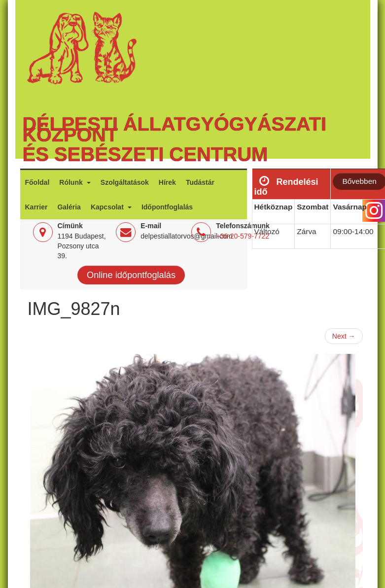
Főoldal (37, 182)
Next (344, 336)
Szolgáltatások (125, 182)
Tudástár (200, 182)
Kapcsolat (108, 207)
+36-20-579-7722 (243, 236)
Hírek (167, 182)
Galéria (69, 207)
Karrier (36, 207)
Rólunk (72, 182)
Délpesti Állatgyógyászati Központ (175, 129)
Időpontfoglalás (167, 207)
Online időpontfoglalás (131, 275)
